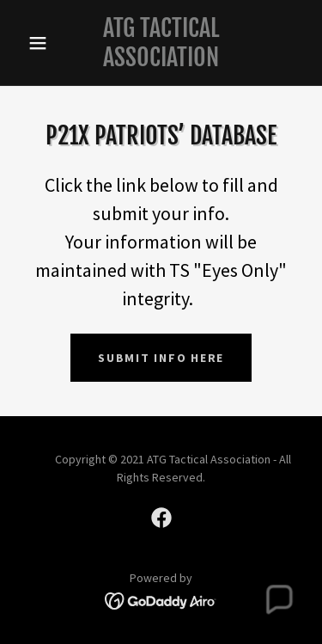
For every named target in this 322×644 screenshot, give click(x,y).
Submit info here (161, 358)
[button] (42, 43)
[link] (161, 43)
